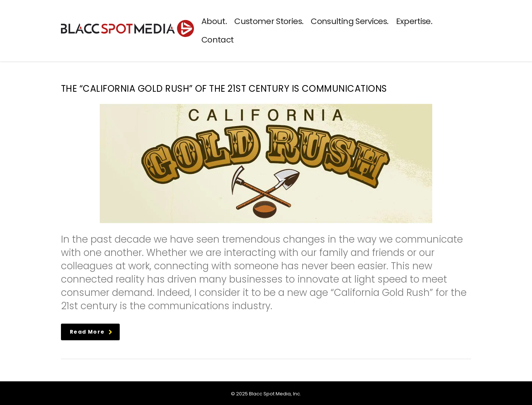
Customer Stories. (269, 21)
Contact (218, 40)
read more (91, 332)
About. (214, 21)
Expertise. (414, 21)
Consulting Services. (349, 21)
